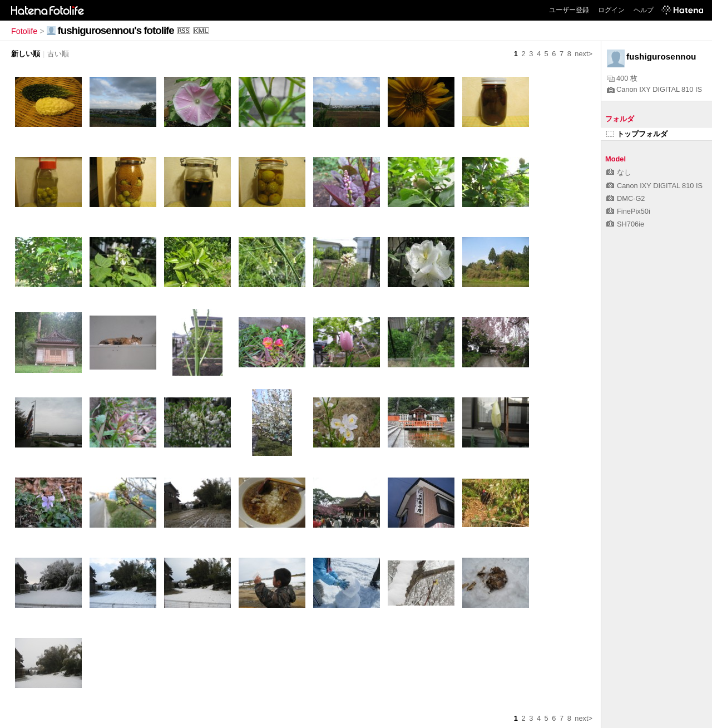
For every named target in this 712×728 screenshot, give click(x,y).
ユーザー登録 (569, 10)
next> (584, 54)
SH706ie (625, 224)
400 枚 (622, 78)
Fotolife (24, 31)
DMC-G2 (626, 198)
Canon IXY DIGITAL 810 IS (654, 89)
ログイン (611, 10)
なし (619, 172)
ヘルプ (644, 10)
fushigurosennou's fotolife (116, 30)
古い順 (58, 54)
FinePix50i (628, 211)
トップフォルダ (637, 134)
